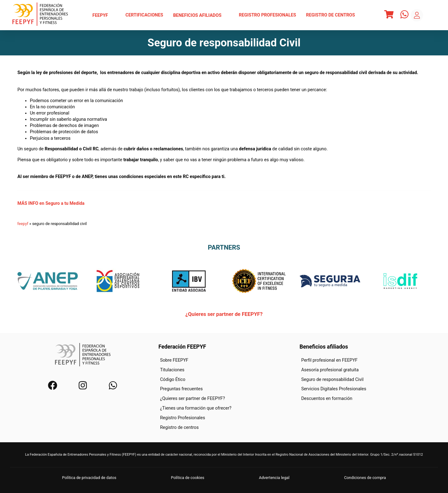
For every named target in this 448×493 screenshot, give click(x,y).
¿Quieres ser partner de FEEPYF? (224, 314)
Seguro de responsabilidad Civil (332, 379)
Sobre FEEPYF (174, 360)
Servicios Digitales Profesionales (334, 389)
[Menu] (389, 15)
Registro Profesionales (268, 15)
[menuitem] (104, 15)
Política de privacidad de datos (89, 478)
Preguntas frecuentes (181, 389)
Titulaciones (172, 370)
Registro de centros (331, 15)
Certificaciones (144, 15)
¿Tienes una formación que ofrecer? (196, 408)
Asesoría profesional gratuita (330, 370)
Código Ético (173, 379)
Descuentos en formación (327, 399)
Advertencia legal (274, 478)
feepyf (23, 224)
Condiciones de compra (365, 478)
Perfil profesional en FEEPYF (329, 360)
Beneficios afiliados (201, 15)
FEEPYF (104, 15)
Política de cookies (187, 478)
